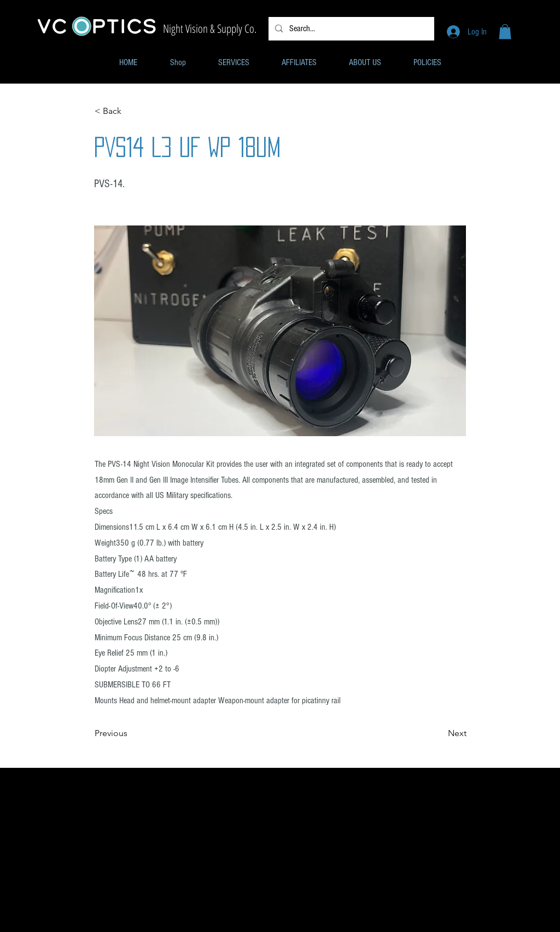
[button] (505, 31)
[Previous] (131, 734)
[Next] (439, 734)
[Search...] (350, 29)
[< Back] (131, 111)
